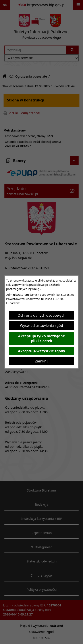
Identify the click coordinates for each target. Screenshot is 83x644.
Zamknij (42, 361)
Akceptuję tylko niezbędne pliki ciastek (41, 338)
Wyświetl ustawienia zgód (41, 326)
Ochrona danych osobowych (41, 315)
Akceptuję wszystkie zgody (41, 351)
